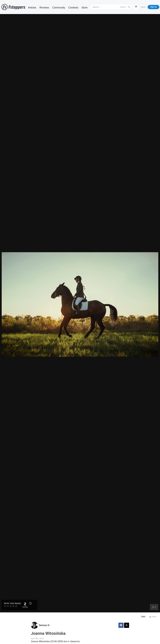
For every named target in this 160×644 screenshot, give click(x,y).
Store (84, 8)
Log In (143, 7)
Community (59, 8)
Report (153, 617)
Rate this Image (12, 603)
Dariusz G (44, 625)
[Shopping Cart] (136, 7)
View (143, 617)
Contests (73, 8)
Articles (32, 8)
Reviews (44, 8)
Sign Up (153, 7)
